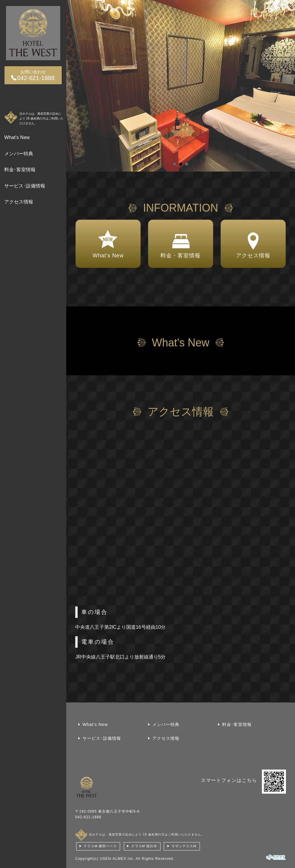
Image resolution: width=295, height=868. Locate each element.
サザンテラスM (184, 846)
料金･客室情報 (20, 170)
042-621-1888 (88, 817)
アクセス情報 (19, 202)
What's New (17, 137)
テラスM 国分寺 (144, 846)
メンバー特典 (19, 154)
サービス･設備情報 (25, 186)
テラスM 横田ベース (100, 846)
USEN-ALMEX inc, (117, 859)
